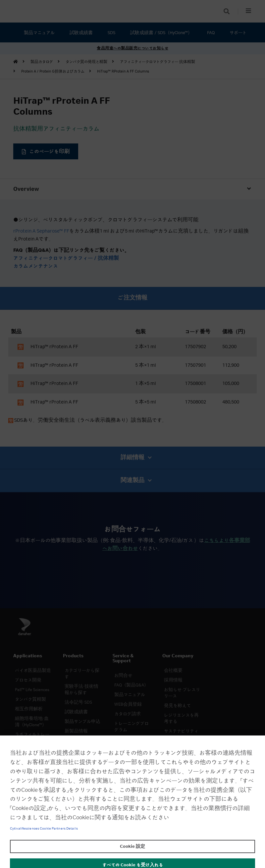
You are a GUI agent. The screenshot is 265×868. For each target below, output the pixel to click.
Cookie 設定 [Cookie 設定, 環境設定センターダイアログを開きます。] (132, 846)
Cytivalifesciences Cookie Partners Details (44, 829)
